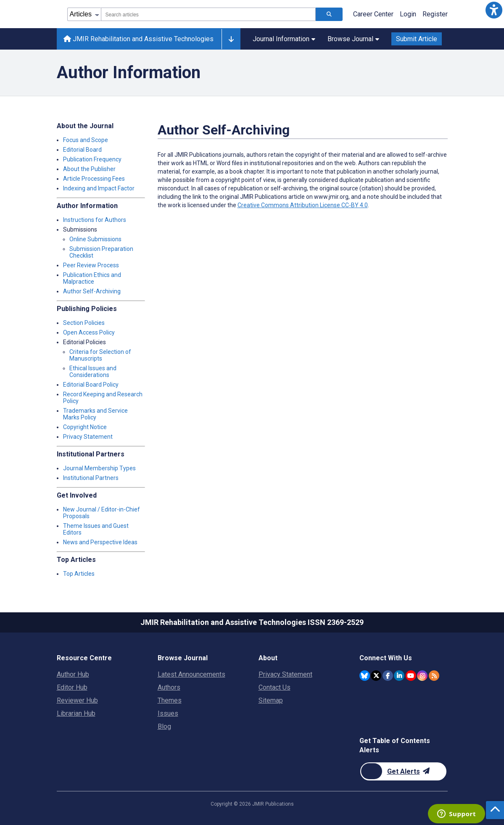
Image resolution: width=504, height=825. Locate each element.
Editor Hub (72, 687)
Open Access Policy (89, 332)
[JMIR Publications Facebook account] (388, 676)
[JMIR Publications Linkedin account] (399, 676)
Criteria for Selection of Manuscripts (100, 355)
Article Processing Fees (94, 179)
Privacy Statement (88, 437)
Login (408, 14)
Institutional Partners (91, 478)
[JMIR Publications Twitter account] (376, 676)
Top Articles (79, 574)
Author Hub (73, 674)
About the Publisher (89, 169)
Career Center (373, 14)
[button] (494, 10)
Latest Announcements (191, 674)
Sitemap (271, 700)
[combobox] (208, 14)
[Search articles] (329, 14)
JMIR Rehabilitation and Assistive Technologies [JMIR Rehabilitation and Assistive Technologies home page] (139, 39)
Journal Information (284, 39)
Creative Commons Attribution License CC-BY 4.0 (303, 205)
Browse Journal (353, 39)
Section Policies (84, 323)
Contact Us (274, 687)
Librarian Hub (76, 713)
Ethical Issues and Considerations (93, 372)
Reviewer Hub (77, 700)
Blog (164, 726)
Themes (170, 700)
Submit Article (417, 39)
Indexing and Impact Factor (99, 188)
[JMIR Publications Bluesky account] (365, 676)
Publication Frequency (92, 159)
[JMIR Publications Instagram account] (422, 676)
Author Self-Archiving (92, 291)
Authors (169, 687)
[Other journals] (231, 39)
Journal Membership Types (99, 468)
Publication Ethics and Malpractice (92, 278)
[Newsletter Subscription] (403, 771)
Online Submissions (95, 239)
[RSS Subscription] (434, 676)
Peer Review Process (91, 265)
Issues (168, 713)
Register (435, 14)
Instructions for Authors (95, 220)
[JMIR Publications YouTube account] (411, 676)
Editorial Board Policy (91, 385)
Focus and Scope (86, 140)
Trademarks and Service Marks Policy (95, 414)
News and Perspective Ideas (100, 542)
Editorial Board (82, 150)
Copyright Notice (85, 427)
